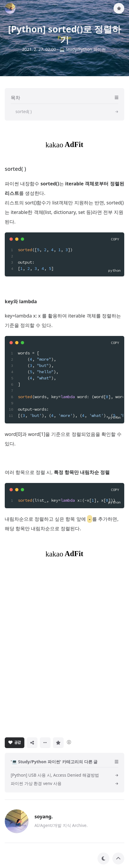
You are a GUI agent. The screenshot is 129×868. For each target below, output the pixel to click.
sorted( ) (15, 169)
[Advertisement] (64, 647)
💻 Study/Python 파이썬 (83, 49)
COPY (115, 239)
